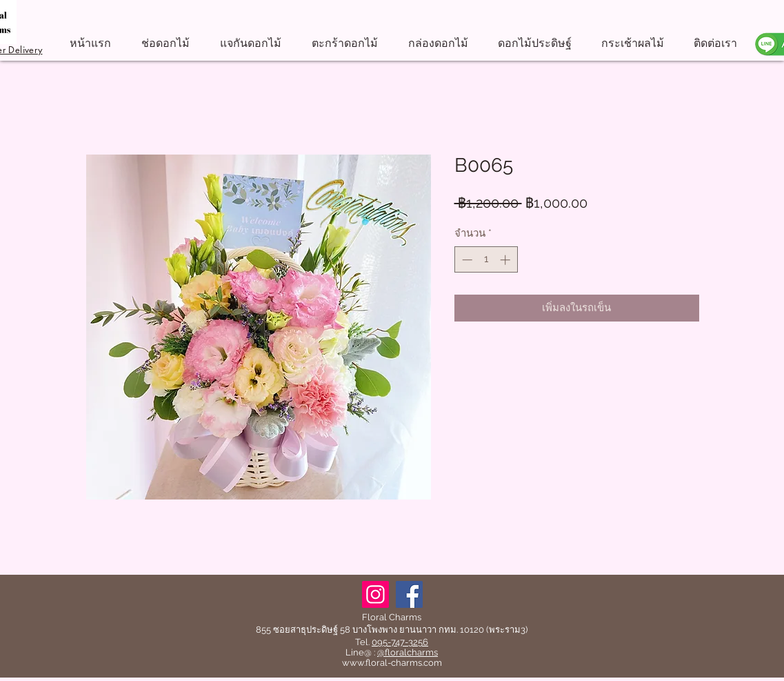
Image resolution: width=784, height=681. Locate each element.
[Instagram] (375, 594)
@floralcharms (408, 652)
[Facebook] (409, 594)
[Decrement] (466, 260)
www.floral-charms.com (392, 663)
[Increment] (506, 260)
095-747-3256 (400, 642)
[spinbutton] (486, 260)
